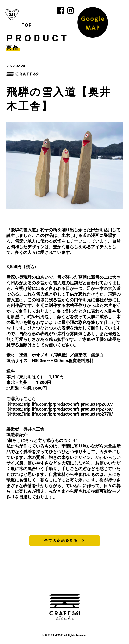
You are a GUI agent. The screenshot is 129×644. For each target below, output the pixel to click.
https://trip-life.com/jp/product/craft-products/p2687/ (61, 404)
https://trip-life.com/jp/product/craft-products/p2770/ (61, 414)
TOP (27, 25)
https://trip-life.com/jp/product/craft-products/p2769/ (61, 409)
